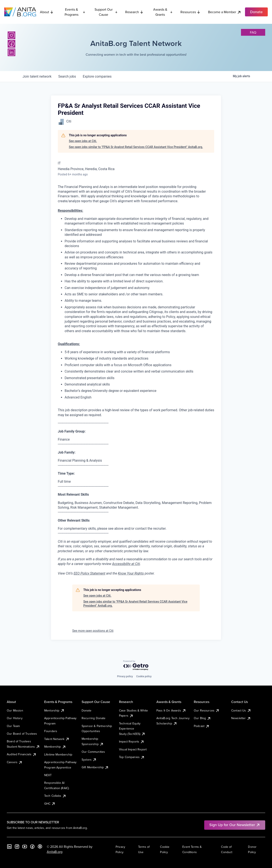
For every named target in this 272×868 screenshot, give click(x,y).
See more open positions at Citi (93, 631)
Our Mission (15, 710)
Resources (190, 12)
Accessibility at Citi (126, 564)
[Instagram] (11, 35)
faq (253, 32)
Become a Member (225, 12)
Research (134, 12)
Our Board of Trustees (22, 734)
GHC (50, 804)
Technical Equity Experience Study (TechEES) (132, 729)
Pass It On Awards (171, 710)
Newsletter (241, 718)
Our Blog (202, 718)
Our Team (13, 726)
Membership (55, 747)
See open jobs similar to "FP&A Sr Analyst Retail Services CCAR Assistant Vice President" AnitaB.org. (136, 147)
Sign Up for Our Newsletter (235, 825)
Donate (86, 710)
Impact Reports (132, 741)
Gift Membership (95, 767)
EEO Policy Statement (89, 573)
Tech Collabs (55, 796)
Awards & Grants (163, 12)
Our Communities (93, 752)
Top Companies (132, 757)
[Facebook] (11, 44)
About (47, 12)
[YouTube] (25, 847)
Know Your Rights (131, 573)
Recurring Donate (94, 718)
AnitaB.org (55, 852)
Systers (89, 760)
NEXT (48, 775)
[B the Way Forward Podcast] (40, 847)
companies (97, 76)
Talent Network (57, 739)
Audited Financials (22, 754)
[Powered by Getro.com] (136, 665)
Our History (15, 718)
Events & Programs (75, 12)
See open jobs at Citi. (83, 141)
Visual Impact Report (133, 749)
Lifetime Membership (58, 754)
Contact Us (241, 710)
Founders (51, 731)
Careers (15, 762)
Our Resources (207, 710)
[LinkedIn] (11, 52)
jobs (67, 76)
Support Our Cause (106, 12)
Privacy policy (125, 676)
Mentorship (54, 710)
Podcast (202, 726)
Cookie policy (144, 676)
